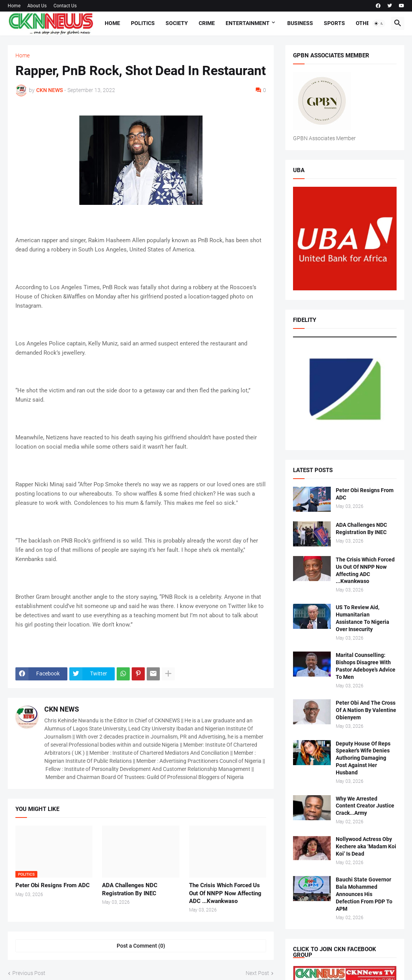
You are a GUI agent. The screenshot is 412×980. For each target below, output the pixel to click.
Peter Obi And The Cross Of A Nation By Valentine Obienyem (366, 710)
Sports (334, 23)
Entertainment (248, 23)
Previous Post (29, 973)
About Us (37, 6)
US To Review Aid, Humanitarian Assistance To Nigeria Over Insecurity (363, 618)
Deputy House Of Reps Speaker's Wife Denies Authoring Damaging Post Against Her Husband (363, 758)
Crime (207, 23)
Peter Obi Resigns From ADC (53, 885)
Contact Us (65, 6)
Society (177, 23)
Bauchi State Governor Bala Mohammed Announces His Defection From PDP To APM (364, 894)
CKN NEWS (62, 709)
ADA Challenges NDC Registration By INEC (130, 889)
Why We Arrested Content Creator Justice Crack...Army (365, 806)
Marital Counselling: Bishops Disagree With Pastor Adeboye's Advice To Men (366, 666)
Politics (143, 23)
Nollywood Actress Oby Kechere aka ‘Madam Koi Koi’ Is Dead (366, 846)
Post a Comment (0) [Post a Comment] (141, 946)
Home (14, 6)
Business (300, 23)
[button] (379, 23)
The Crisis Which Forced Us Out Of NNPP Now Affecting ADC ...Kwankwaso (225, 893)
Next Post (257, 973)
